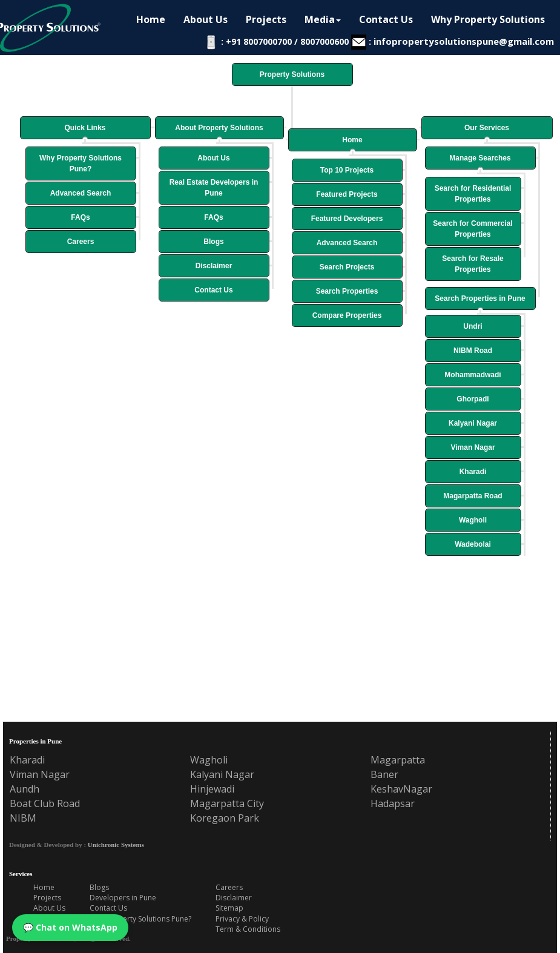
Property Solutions (292, 74)
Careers (81, 242)
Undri (473, 326)
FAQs (80, 217)
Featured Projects (347, 194)
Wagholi (473, 520)
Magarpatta (398, 760)
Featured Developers (347, 219)
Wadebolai (473, 544)
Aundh (25, 789)
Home (352, 140)
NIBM (23, 818)
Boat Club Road (45, 803)
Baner (384, 774)
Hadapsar (393, 803)
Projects (266, 19)
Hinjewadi (212, 789)
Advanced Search (81, 193)
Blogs (213, 242)
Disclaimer (214, 266)
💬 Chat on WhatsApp (70, 927)
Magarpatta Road (473, 496)
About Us (213, 158)
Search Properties (347, 291)
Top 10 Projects (347, 170)
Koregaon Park (225, 818)
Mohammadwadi (473, 375)
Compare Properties (347, 315)
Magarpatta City (227, 803)
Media (323, 19)
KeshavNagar (401, 789)
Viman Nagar (473, 447)
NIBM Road (473, 351)
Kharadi (473, 472)
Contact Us (213, 290)
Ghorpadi (473, 399)
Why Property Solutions (488, 19)
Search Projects (347, 267)
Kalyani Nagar (473, 423)
